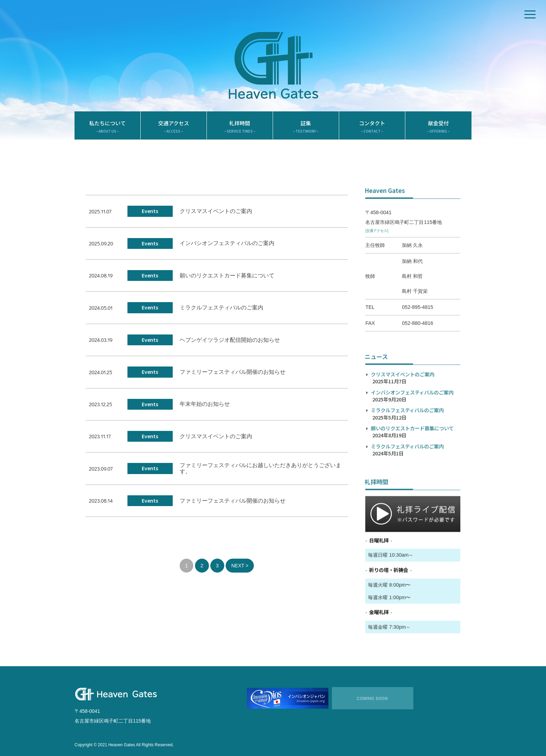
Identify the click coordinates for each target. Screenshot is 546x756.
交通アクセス (174, 133)
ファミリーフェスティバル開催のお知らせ (233, 378)
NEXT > (240, 572)
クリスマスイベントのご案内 (216, 217)
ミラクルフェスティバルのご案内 (221, 313)
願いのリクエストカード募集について (227, 281)
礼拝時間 (240, 133)
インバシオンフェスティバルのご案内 (227, 249)
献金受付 (438, 133)
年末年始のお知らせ (205, 410)
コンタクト (372, 133)
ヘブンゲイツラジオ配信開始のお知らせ (230, 346)
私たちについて (107, 133)
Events (150, 217)
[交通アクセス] (377, 265)
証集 (306, 133)
